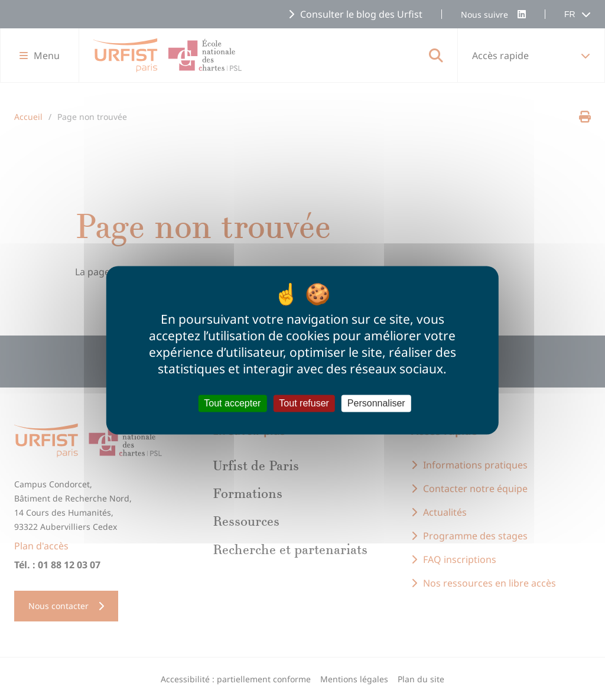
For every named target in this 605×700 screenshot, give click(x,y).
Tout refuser (304, 403)
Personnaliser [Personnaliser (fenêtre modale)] (376, 403)
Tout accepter (232, 403)
